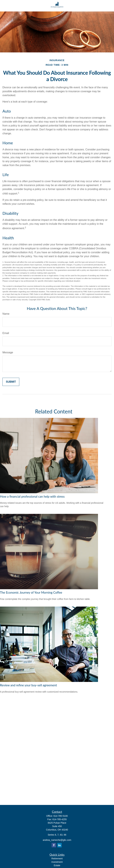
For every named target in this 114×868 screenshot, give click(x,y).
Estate (57, 865)
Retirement (57, 858)
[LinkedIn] (60, 845)
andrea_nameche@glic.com (57, 840)
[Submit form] (11, 382)
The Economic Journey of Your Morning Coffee (31, 592)
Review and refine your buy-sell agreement (28, 685)
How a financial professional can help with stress (32, 496)
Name (6, 314)
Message (8, 352)
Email (6, 333)
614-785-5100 (61, 816)
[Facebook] (54, 845)
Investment (57, 862)
